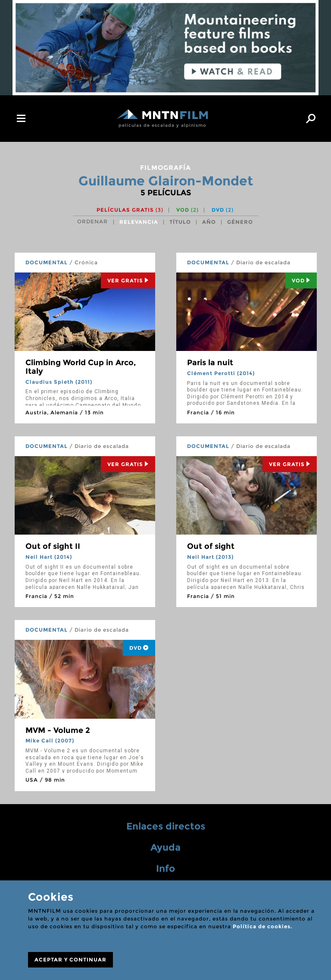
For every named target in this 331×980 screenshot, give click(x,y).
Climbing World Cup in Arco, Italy (81, 367)
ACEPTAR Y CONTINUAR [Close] (70, 960)
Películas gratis (130, 210)
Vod (301, 280)
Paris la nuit (210, 363)
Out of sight (211, 546)
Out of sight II (53, 546)
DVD (223, 210)
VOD (187, 210)
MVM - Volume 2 (58, 730)
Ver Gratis (128, 280)
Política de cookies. (262, 926)
